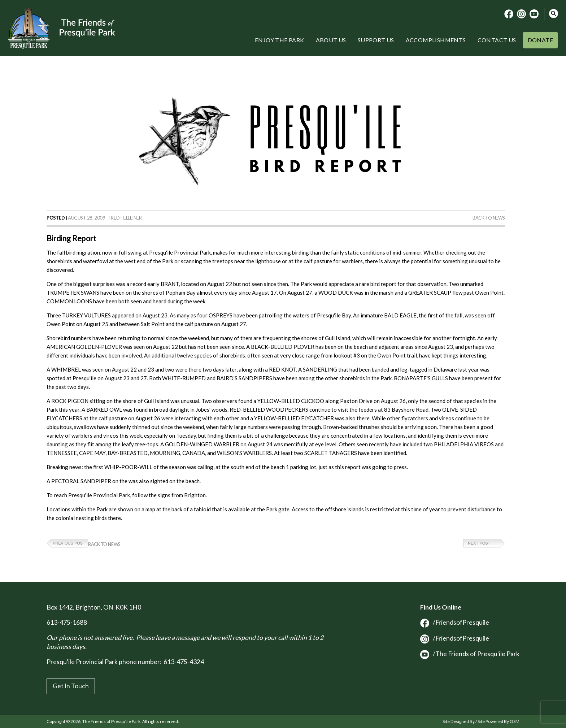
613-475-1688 (67, 622)
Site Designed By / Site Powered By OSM (481, 721)
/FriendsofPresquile (455, 622)
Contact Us (497, 40)
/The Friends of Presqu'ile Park (470, 654)
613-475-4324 (184, 662)
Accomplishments (436, 40)
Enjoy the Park (280, 40)
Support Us (376, 40)
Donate (540, 40)
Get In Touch (71, 686)
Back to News (489, 218)
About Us (331, 40)
